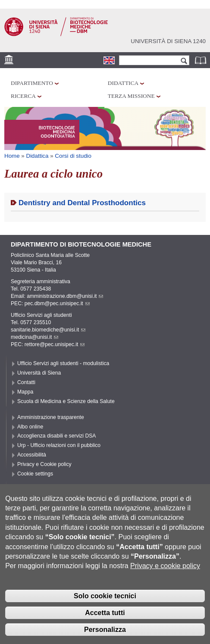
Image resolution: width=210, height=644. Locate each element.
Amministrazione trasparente (51, 417)
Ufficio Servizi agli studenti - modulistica (63, 363)
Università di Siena (39, 373)
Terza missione (131, 96)
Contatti (26, 382)
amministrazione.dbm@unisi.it (65, 296)
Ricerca (23, 96)
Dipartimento (32, 83)
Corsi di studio (73, 156)
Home (12, 156)
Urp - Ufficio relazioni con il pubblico (59, 445)
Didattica (123, 83)
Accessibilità (32, 455)
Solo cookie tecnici (105, 609)
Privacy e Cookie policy (44, 464)
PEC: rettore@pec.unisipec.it (48, 344)
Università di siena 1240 (168, 41)
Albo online (30, 427)
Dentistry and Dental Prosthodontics (82, 203)
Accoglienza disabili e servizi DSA (56, 436)
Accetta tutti (105, 626)
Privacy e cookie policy (165, 580)
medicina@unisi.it (34, 337)
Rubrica (201, 60)
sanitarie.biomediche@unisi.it (48, 330)
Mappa (25, 392)
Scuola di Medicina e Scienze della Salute (66, 401)
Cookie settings (35, 474)
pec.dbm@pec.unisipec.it (57, 303)
